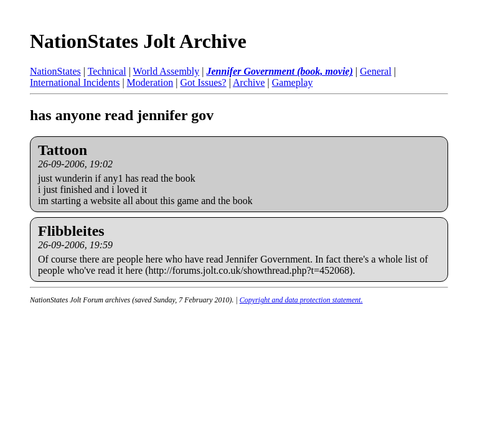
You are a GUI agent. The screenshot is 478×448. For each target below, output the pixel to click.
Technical (107, 71)
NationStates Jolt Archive (138, 41)
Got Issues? (203, 82)
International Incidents (75, 82)
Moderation (150, 82)
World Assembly (166, 71)
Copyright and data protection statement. (301, 300)
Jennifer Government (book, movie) (279, 71)
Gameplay (293, 82)
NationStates (55, 71)
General (376, 71)
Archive (249, 82)
